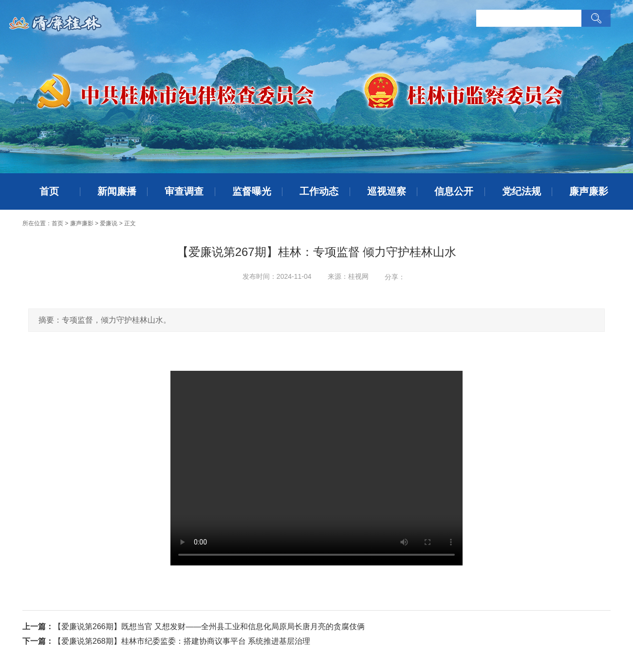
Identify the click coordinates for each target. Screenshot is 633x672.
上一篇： (38, 627)
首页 (49, 191)
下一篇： (38, 641)
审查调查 (184, 191)
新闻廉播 (117, 191)
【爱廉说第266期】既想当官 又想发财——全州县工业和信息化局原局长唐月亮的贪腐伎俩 (209, 627)
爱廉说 (109, 223)
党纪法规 (521, 191)
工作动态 (319, 191)
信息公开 (454, 191)
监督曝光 (252, 191)
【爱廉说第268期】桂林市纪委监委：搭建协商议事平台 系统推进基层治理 (182, 641)
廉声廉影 (589, 191)
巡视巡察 (387, 191)
